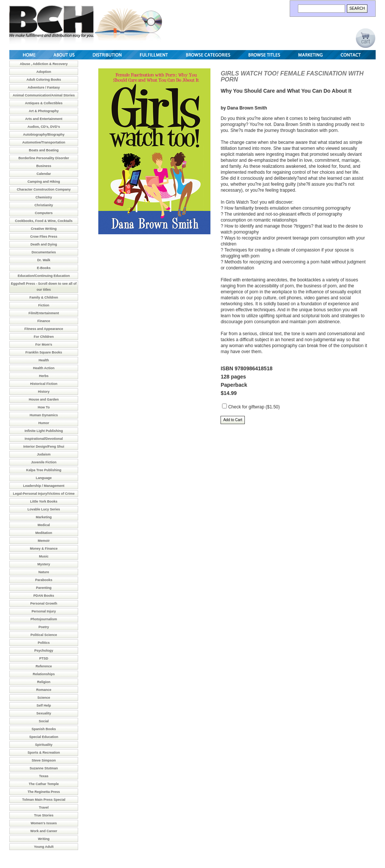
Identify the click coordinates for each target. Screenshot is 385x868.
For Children (44, 337)
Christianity (44, 205)
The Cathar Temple (44, 784)
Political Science (44, 635)
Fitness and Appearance (44, 329)
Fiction (44, 305)
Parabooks (44, 580)
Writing (44, 839)
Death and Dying (44, 244)
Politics (44, 643)
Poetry (44, 627)
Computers (44, 213)
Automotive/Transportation (44, 142)
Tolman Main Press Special (44, 800)
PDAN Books (44, 596)
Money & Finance (44, 549)
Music (44, 556)
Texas (44, 776)
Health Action (44, 368)
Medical (44, 525)
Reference (44, 666)
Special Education (44, 737)
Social (44, 721)
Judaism (44, 454)
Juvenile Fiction (44, 462)
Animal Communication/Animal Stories (44, 95)
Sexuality (44, 713)
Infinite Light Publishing (44, 431)
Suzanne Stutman (44, 768)
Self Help (44, 705)
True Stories (44, 815)
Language (44, 478)
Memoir (44, 541)
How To (44, 407)
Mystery (44, 564)
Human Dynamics (44, 415)
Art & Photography (44, 111)
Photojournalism (44, 619)
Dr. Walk (44, 260)
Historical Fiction (44, 384)
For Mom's (44, 345)
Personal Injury (44, 611)
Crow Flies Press (44, 237)
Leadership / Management (44, 486)
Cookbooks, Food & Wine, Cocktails (44, 221)
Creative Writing (44, 229)
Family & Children (44, 297)
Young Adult (44, 847)
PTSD (44, 658)
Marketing (44, 517)
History (44, 392)
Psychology (44, 651)
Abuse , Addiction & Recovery (44, 64)
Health (44, 360)
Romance (44, 690)
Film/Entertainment (44, 313)
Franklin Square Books (44, 352)
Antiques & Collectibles (44, 103)
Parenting (44, 588)
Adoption (44, 72)
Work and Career (44, 831)
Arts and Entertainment (44, 119)
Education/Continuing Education (44, 276)
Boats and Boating (44, 150)
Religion (44, 682)
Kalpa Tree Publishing (44, 470)
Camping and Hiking (44, 182)
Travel (44, 807)
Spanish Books (44, 729)
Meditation (44, 533)
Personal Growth (44, 603)
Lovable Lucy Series (44, 509)
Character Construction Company (44, 189)
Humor (44, 423)
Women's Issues (44, 823)
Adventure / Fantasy (44, 87)
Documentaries (44, 252)
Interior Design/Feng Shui (44, 447)
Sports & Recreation (44, 753)
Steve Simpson (44, 760)
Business (44, 166)
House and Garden (44, 399)
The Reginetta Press (44, 792)
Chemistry (44, 197)
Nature (44, 572)
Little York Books (44, 501)
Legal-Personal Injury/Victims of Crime (44, 494)
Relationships (44, 674)
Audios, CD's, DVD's (44, 127)
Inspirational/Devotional (44, 439)
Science (44, 698)
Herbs (44, 376)
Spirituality (44, 745)
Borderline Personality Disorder (44, 158)
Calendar (44, 174)
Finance (44, 321)
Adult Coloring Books (44, 80)
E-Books (44, 268)
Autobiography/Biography (44, 135)
